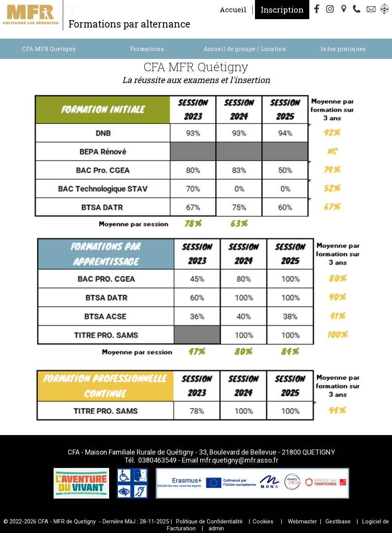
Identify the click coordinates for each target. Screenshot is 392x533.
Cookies (263, 522)
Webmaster (302, 522)
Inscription (282, 10)
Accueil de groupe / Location (245, 49)
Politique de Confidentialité (209, 522)
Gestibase (338, 522)
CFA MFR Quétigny (49, 49)
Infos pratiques (343, 49)
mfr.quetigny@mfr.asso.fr (239, 460)
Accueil (233, 10)
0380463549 (157, 460)
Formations (147, 49)
